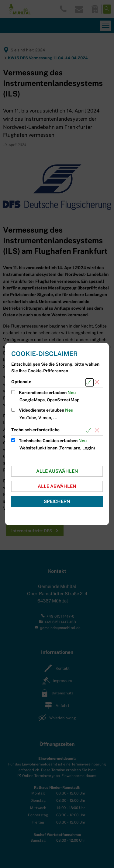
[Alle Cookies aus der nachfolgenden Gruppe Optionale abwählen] (98, 382)
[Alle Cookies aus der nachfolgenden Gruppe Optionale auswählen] (90, 382)
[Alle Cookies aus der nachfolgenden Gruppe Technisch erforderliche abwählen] (98, 431)
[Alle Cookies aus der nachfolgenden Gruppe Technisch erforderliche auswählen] (90, 431)
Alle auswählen (57, 471)
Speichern (57, 501)
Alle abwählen (57, 486)
